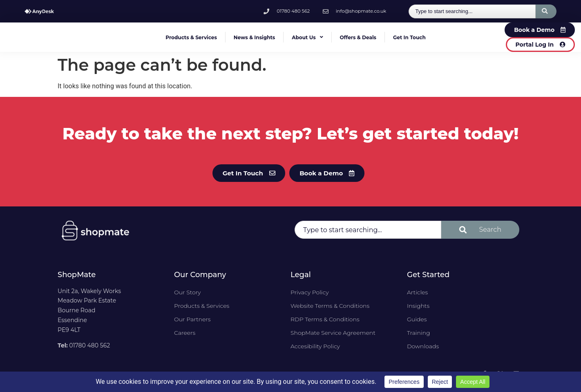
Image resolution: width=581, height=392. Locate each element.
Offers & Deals (358, 37)
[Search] (546, 11)
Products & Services (191, 37)
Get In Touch (409, 37)
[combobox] (472, 11)
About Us (307, 37)
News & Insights (254, 37)
